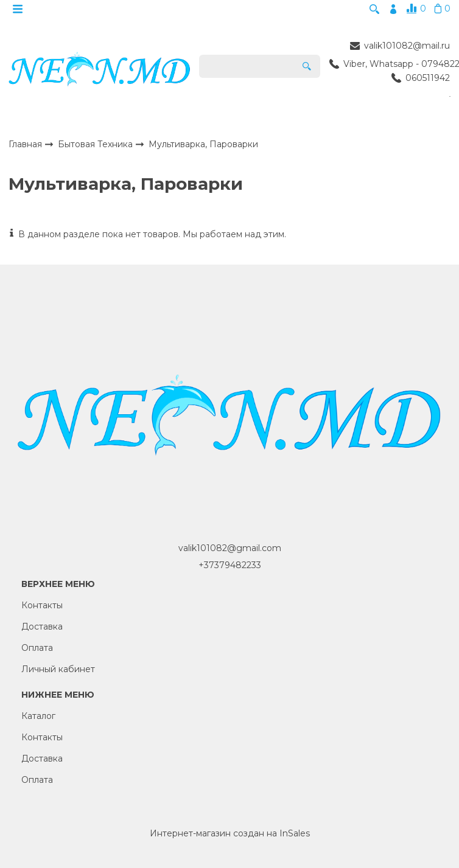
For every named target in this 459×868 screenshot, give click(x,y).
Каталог (38, 720)
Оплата (37, 652)
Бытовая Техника (96, 148)
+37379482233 (230, 569)
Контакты (42, 609)
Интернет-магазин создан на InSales (230, 838)
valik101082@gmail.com (230, 552)
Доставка (42, 631)
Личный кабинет (58, 673)
